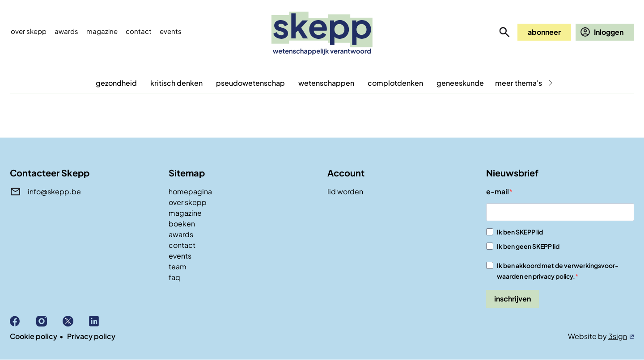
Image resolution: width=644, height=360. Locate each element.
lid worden (345, 191)
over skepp (188, 202)
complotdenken (395, 83)
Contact (139, 31)
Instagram (49, 321)
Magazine (102, 31)
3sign (618, 336)
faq (174, 277)
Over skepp (29, 31)
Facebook (23, 321)
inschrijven (513, 299)
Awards (66, 31)
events (171, 31)
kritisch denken (176, 83)
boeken (182, 224)
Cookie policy (34, 336)
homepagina (190, 191)
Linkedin (102, 321)
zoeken (504, 32)
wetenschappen (326, 83)
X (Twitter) (76, 321)
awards (181, 234)
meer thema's (519, 83)
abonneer (544, 32)
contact (182, 245)
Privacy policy (91, 336)
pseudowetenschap (250, 83)
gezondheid (116, 83)
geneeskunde (460, 83)
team (178, 266)
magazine (185, 213)
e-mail (498, 191)
